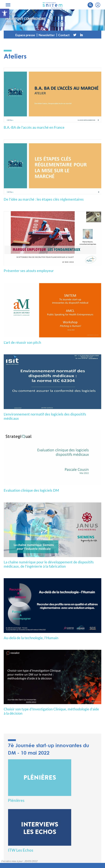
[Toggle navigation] (8, 5)
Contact (64, 35)
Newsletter (47, 35)
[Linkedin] (81, 35)
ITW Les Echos (21, 850)
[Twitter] (75, 35)
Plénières (16, 800)
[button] (5, 13)
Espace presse (25, 35)
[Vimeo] (88, 35)
